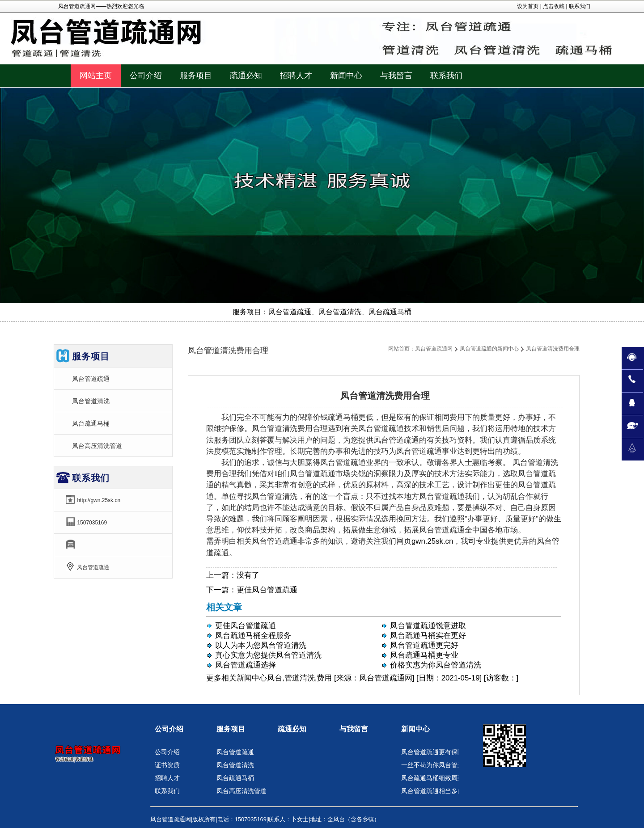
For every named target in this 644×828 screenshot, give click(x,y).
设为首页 (528, 6)
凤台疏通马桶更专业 (424, 655)
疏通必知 (292, 729)
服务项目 (231, 729)
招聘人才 (167, 778)
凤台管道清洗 (91, 401)
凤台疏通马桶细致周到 (432, 778)
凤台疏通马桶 (91, 423)
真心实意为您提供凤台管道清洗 (268, 655)
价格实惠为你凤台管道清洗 (436, 665)
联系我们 (580, 6)
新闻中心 (252, 678)
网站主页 (96, 76)
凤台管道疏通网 (434, 349)
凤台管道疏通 (91, 379)
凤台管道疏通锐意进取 (428, 626)
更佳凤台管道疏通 (267, 590)
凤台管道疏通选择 (246, 665)
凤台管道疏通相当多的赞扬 (439, 791)
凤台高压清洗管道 (97, 446)
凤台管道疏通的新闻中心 (489, 349)
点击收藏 (554, 6)
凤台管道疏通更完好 (424, 645)
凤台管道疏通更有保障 (432, 752)
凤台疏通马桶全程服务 (253, 636)
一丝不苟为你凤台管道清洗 (439, 765)
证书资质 (167, 765)
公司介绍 (169, 729)
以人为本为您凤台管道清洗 (261, 645)
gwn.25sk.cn (432, 541)
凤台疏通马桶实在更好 (428, 636)
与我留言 (354, 729)
